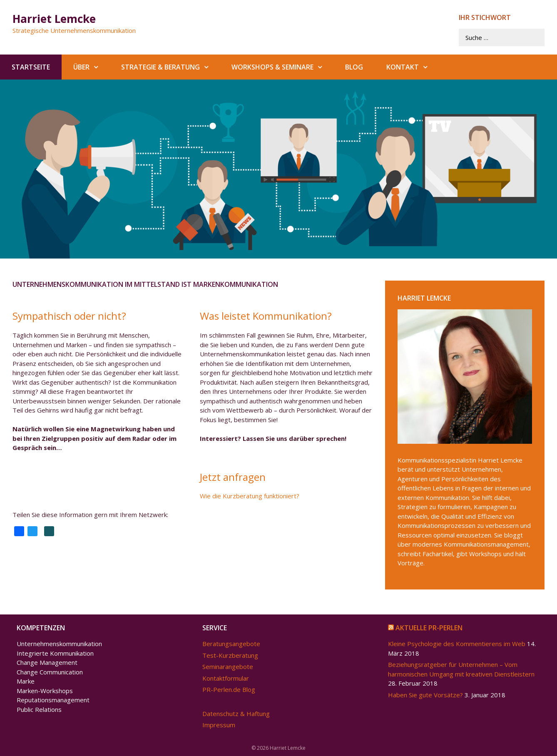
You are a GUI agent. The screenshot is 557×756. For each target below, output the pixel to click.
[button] (99, 67)
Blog (354, 67)
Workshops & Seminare (282, 67)
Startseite (31, 67)
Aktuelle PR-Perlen (429, 628)
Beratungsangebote (231, 644)
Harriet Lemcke (54, 19)
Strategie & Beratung (170, 67)
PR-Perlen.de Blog (229, 689)
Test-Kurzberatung (230, 655)
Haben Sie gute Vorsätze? (425, 695)
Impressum (219, 725)
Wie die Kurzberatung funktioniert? (250, 496)
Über (91, 67)
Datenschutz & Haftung (236, 714)
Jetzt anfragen (233, 476)
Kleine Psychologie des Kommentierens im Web (457, 644)
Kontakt (413, 67)
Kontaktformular (226, 678)
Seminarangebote (228, 666)
